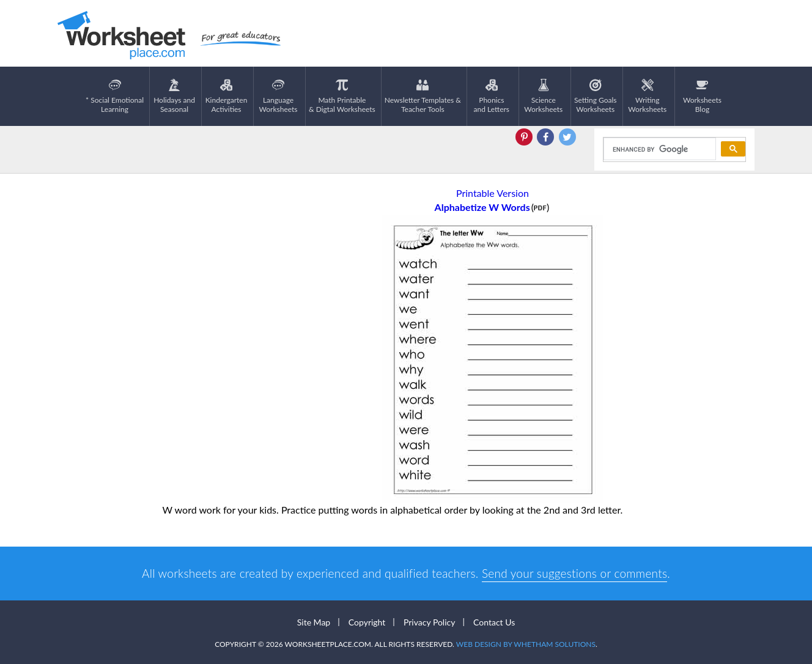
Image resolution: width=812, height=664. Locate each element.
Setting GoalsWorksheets (595, 96)
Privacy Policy (429, 622)
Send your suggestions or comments (574, 573)
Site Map (314, 622)
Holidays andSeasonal (174, 96)
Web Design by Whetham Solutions (526, 644)
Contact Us (494, 622)
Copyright (367, 622)
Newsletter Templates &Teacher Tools (423, 96)
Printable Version (493, 193)
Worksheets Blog (702, 96)
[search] (659, 149)
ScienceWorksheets (543, 96)
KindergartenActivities (227, 96)
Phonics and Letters (492, 96)
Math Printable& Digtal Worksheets (342, 96)
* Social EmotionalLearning (115, 96)
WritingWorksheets (647, 96)
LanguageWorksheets (279, 96)
